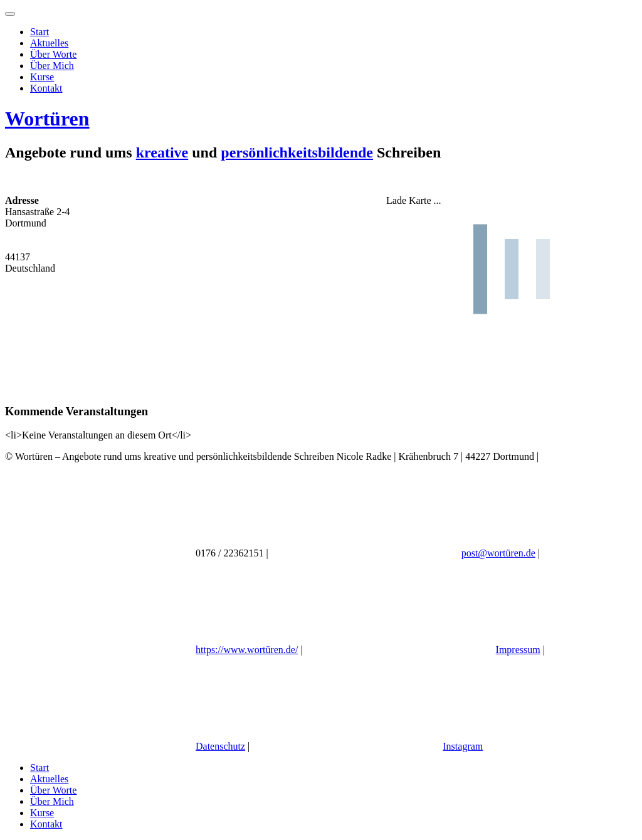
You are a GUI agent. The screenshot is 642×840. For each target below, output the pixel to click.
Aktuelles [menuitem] (49, 779)
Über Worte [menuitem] (53, 790)
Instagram (463, 746)
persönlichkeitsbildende (297, 152)
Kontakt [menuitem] (46, 824)
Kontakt (46, 88)
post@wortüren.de (498, 553)
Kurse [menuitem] (42, 813)
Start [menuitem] (39, 768)
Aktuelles (49, 43)
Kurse (42, 77)
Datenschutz (220, 746)
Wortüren (47, 119)
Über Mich (52, 66)
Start (39, 32)
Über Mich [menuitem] (52, 801)
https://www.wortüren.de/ (247, 650)
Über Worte (53, 54)
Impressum (518, 650)
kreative (162, 152)
